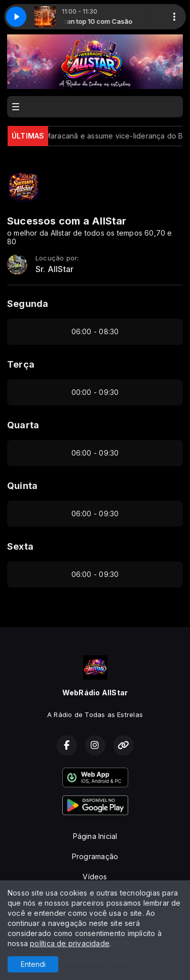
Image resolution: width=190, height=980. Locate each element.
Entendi (33, 964)
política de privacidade (70, 943)
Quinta (22, 486)
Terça (21, 364)
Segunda (28, 304)
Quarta (23, 425)
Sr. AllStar (54, 269)
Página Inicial (95, 836)
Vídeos (95, 877)
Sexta (20, 546)
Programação (95, 856)
